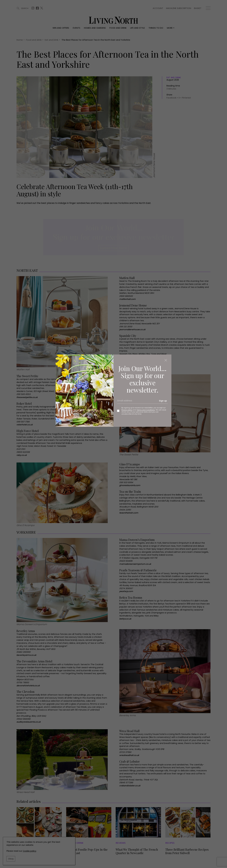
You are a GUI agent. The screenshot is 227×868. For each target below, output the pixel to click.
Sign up (163, 401)
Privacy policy (127, 410)
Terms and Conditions (146, 410)
